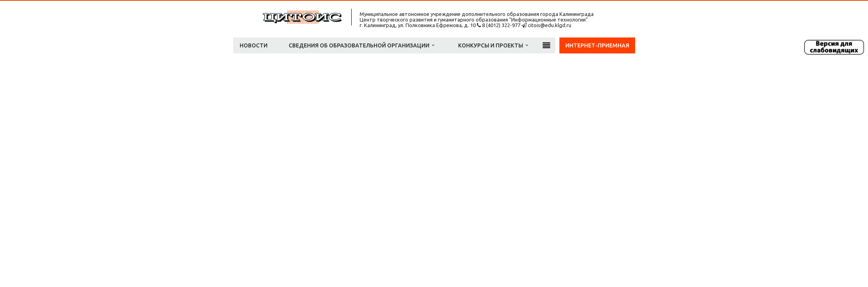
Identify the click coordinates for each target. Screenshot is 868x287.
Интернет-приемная (597, 45)
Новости (254, 45)
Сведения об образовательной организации (361, 45)
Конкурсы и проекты (493, 45)
